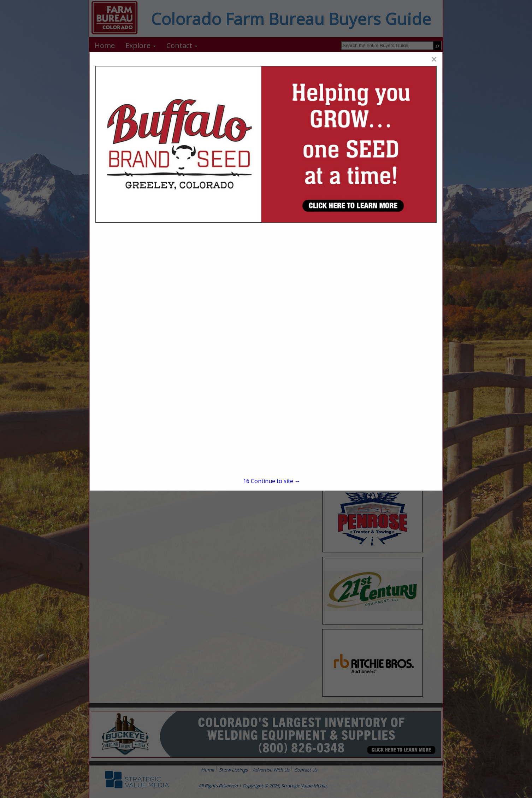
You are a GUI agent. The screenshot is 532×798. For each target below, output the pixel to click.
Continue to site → (272, 481)
